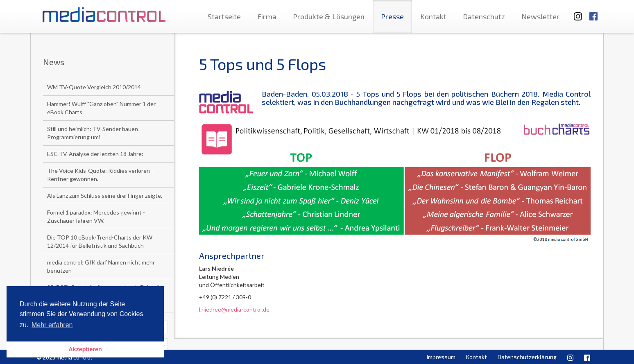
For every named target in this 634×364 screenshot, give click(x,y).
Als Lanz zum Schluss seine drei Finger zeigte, (105, 196)
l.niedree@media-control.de (234, 309)
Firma (267, 16)
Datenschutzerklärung (527, 357)
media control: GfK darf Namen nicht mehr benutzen (101, 266)
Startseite (224, 16)
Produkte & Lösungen (329, 16)
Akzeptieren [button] (85, 349)
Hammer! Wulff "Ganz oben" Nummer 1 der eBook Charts (101, 108)
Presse (392, 16)
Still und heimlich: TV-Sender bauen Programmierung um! (93, 133)
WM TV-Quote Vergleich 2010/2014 (94, 87)
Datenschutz (484, 16)
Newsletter (540, 16)
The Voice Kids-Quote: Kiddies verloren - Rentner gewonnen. (100, 175)
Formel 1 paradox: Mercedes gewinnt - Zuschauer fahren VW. (96, 216)
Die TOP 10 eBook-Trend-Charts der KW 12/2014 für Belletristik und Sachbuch (100, 241)
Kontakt (433, 16)
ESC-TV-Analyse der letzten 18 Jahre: (95, 154)
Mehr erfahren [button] (52, 325)
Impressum (441, 357)
